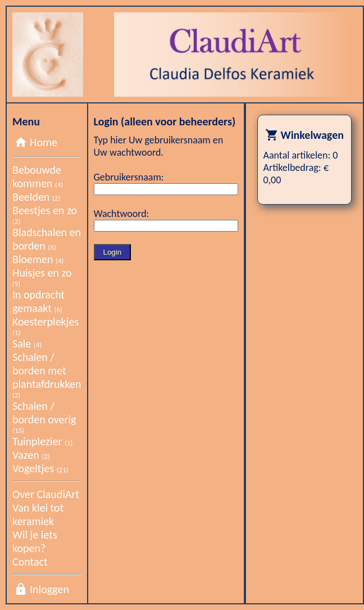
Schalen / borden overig (44, 417)
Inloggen (49, 589)
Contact (30, 562)
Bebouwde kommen (38, 177)
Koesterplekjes (46, 326)
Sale (27, 344)
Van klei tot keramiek (38, 514)
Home (44, 142)
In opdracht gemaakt (38, 301)
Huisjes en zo (42, 277)
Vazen (31, 455)
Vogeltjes (40, 468)
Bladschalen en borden (47, 239)
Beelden (36, 197)
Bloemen (38, 259)
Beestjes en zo (45, 214)
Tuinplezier (42, 441)
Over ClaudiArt (46, 494)
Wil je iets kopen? (35, 541)
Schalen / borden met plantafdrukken (47, 375)
